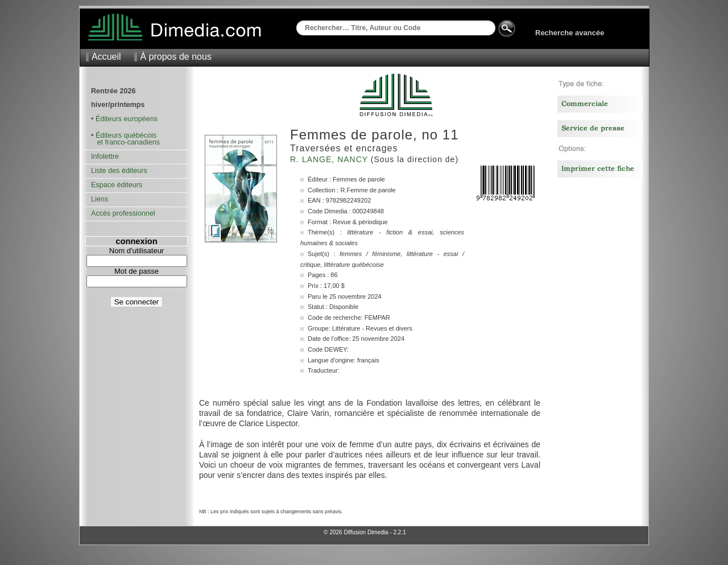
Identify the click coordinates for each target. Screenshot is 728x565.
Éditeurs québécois (126, 135)
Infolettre (105, 156)
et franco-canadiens (125, 142)
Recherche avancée (570, 33)
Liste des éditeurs (119, 171)
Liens (100, 199)
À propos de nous (175, 57)
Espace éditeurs (117, 185)
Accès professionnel (123, 213)
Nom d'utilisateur (136, 251)
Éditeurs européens (127, 119)
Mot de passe (136, 271)
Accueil (106, 57)
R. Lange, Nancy (330, 159)
